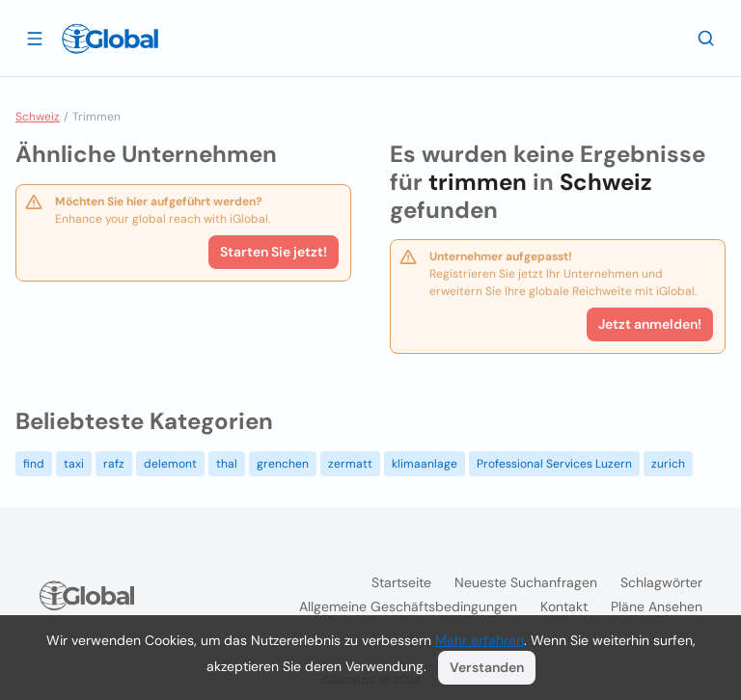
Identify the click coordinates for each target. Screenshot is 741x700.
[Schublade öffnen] (35, 38)
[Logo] (110, 39)
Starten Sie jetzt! (274, 252)
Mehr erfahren (480, 640)
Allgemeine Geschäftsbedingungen (408, 606)
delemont (170, 464)
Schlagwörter (661, 582)
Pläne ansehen (657, 606)
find (34, 464)
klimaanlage (425, 464)
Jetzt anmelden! (650, 324)
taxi (74, 464)
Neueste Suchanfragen (526, 582)
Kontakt (564, 606)
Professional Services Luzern (554, 464)
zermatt (350, 464)
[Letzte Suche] (706, 38)
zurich (668, 464)
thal (227, 464)
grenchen (283, 464)
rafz (114, 464)
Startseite (401, 582)
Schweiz (38, 117)
